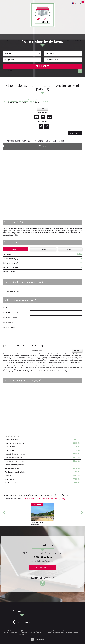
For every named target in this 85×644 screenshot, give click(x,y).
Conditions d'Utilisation (50, 371)
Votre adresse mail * (11, 312)
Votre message (9, 327)
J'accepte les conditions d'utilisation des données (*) (24, 346)
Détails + (43, 249)
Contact (77, 40)
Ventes (19, 40)
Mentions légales (15, 633)
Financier (70, 249)
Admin (34, 633)
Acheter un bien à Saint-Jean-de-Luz (33, 100)
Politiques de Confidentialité (33, 371)
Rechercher (43, 66)
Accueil (7, 40)
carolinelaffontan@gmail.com (42, 561)
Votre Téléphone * (10, 317)
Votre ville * (8, 322)
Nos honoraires (24, 633)
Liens (30, 633)
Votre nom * (8, 307)
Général (15, 249)
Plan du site (6, 633)
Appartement (45, 101)
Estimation (64, 40)
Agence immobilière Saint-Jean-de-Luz (14, 101)
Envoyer (77, 351)
